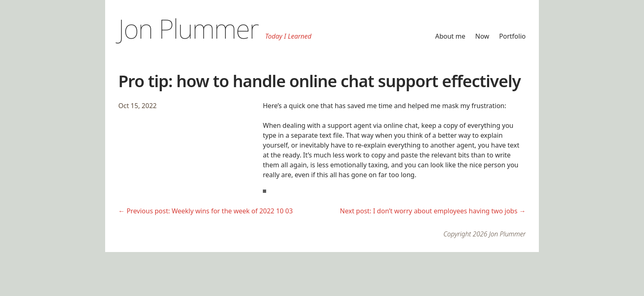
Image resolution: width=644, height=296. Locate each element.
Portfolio (512, 36)
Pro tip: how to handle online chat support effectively (320, 81)
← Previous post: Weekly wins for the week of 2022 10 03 (206, 211)
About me (450, 36)
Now (482, 36)
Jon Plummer (189, 29)
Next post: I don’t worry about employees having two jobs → (433, 211)
